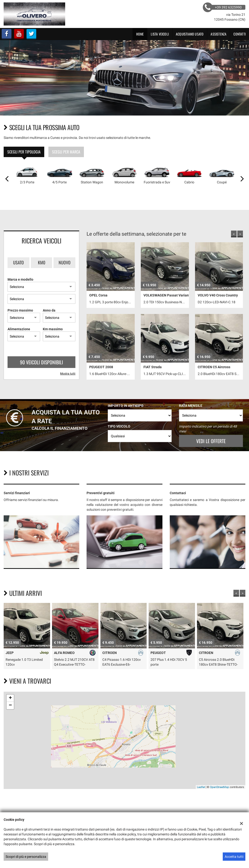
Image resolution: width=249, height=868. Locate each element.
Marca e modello (20, 279)
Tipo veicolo (119, 426)
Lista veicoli (160, 34)
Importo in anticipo (126, 406)
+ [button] (10, 698)
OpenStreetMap (219, 787)
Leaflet (201, 787)
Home (140, 34)
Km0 (42, 262)
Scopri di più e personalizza (26, 857)
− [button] (10, 706)
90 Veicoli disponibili (41, 362)
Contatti (240, 34)
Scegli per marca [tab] (66, 152)
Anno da (49, 310)
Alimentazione (19, 329)
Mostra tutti (68, 374)
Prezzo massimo (20, 310)
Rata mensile (191, 406)
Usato (18, 262)
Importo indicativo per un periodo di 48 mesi (208, 429)
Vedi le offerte (211, 441)
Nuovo (65, 262)
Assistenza (218, 34)
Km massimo (53, 329)
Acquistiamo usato (190, 34)
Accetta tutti (234, 857)
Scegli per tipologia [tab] (24, 152)
